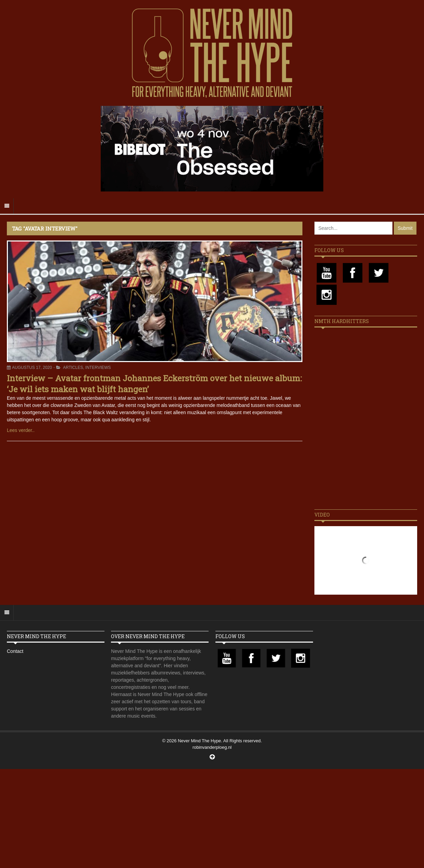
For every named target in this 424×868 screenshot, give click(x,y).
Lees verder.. (21, 430)
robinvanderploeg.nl (212, 747)
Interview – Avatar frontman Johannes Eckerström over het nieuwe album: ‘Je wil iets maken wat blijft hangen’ (154, 383)
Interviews (98, 368)
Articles (73, 368)
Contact (15, 651)
